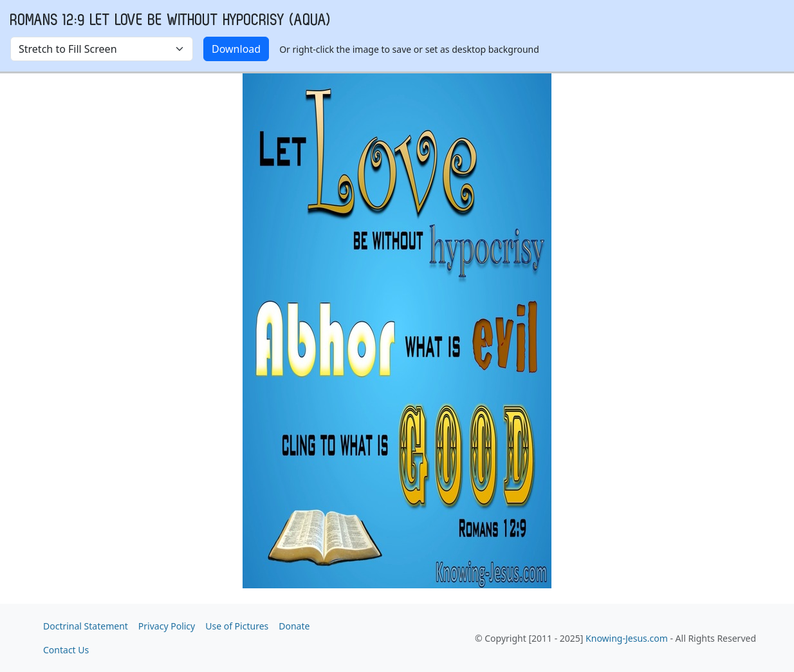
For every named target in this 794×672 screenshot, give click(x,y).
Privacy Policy (167, 626)
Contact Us (66, 650)
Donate (294, 626)
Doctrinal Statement (86, 626)
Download (236, 49)
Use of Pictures (237, 626)
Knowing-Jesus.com (627, 638)
